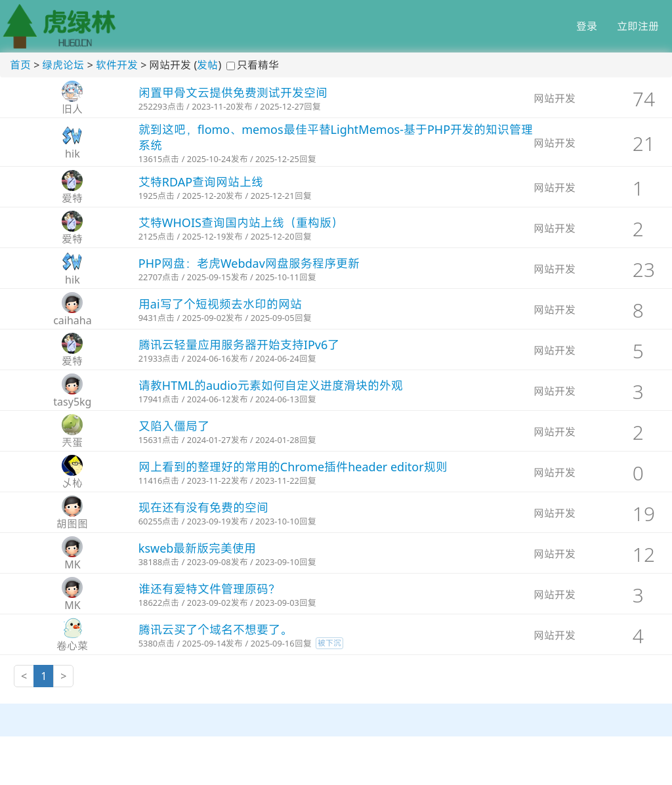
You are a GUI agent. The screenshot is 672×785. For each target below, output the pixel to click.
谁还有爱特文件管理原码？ (209, 589)
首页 (20, 65)
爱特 (72, 198)
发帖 (207, 65)
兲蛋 (72, 442)
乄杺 (72, 483)
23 (644, 269)
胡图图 (72, 524)
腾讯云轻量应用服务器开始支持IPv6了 (239, 345)
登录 (587, 26)
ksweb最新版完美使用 (198, 548)
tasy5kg (72, 402)
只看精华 (258, 65)
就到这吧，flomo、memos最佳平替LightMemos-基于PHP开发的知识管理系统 (336, 137)
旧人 (72, 109)
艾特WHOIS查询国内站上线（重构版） (241, 223)
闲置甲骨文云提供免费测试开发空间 (233, 93)
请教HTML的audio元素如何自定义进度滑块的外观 (271, 385)
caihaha (73, 320)
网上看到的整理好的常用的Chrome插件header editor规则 (293, 467)
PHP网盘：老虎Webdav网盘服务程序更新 (249, 263)
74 (644, 99)
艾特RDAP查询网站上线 (201, 182)
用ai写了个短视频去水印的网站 (220, 304)
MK (72, 564)
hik (73, 154)
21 (644, 143)
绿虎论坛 (63, 65)
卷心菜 (72, 646)
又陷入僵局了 (174, 426)
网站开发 (555, 98)
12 (644, 554)
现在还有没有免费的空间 (203, 507)
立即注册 (638, 26)
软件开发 (117, 65)
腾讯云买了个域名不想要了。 (215, 629)
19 (644, 514)
